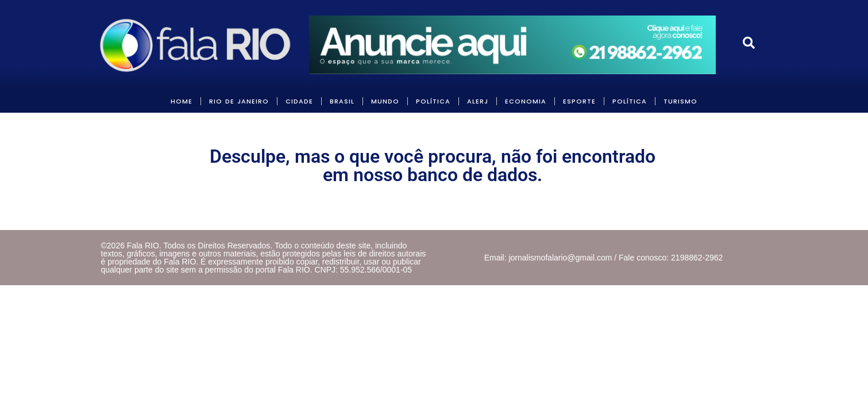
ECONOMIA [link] (526, 101)
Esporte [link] (579, 101)
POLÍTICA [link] (433, 101)
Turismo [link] (680, 101)
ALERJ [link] (478, 101)
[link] (196, 45)
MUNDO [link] (385, 101)
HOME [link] (182, 101)
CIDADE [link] (299, 101)
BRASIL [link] (342, 101)
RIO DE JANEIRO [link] (239, 101)
